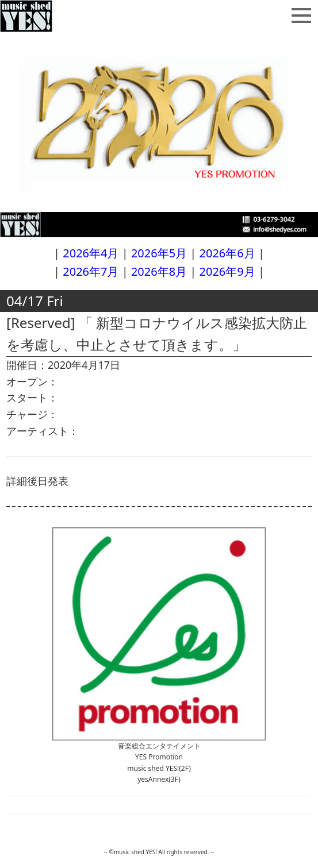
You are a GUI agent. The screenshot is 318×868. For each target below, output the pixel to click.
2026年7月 (91, 271)
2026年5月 (159, 253)
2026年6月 (227, 253)
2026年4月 (91, 253)
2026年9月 (227, 271)
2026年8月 (159, 271)
